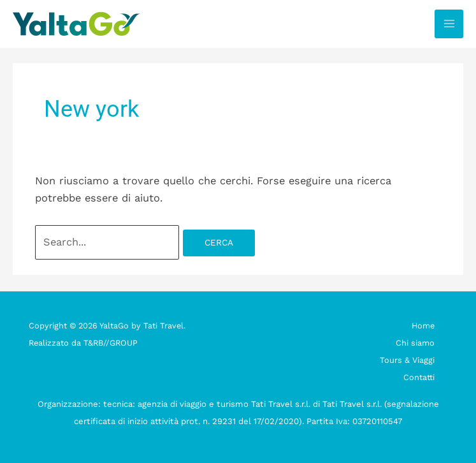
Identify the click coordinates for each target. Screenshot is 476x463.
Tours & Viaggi (407, 360)
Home (423, 326)
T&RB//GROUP (111, 343)
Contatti (419, 377)
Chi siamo (415, 343)
